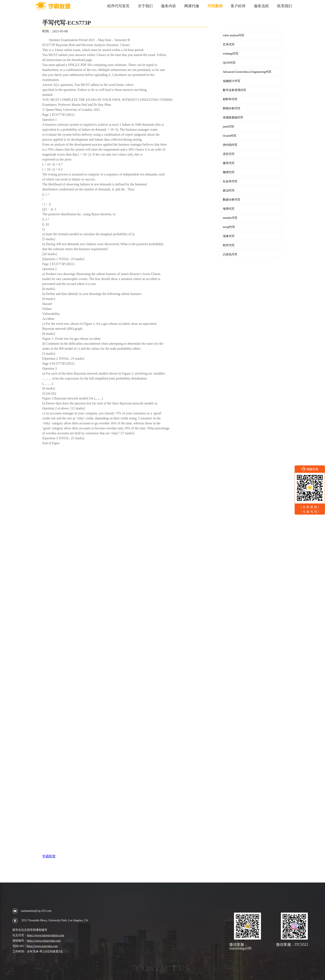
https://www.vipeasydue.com (44, 941)
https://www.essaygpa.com (42, 946)
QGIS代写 (229, 63)
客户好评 (238, 6)
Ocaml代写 (230, 136)
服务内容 (169, 6)
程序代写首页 (118, 6)
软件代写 (229, 245)
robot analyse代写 (233, 35)
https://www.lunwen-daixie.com (46, 935)
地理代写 (229, 209)
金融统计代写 (232, 81)
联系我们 (285, 6)
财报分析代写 (232, 108)
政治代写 (229, 191)
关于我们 (145, 6)
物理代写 (229, 172)
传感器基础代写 (233, 118)
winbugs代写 (231, 54)
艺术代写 (229, 45)
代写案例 (215, 6)
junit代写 (228, 127)
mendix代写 (230, 218)
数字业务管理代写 (234, 90)
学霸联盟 (49, 856)
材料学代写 (230, 99)
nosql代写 (229, 227)
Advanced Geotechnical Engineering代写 (247, 72)
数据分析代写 (232, 200)
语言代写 (229, 154)
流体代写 (229, 236)
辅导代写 (229, 163)
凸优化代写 (230, 254)
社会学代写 (230, 181)
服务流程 (261, 6)
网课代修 (192, 6)
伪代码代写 (230, 145)
